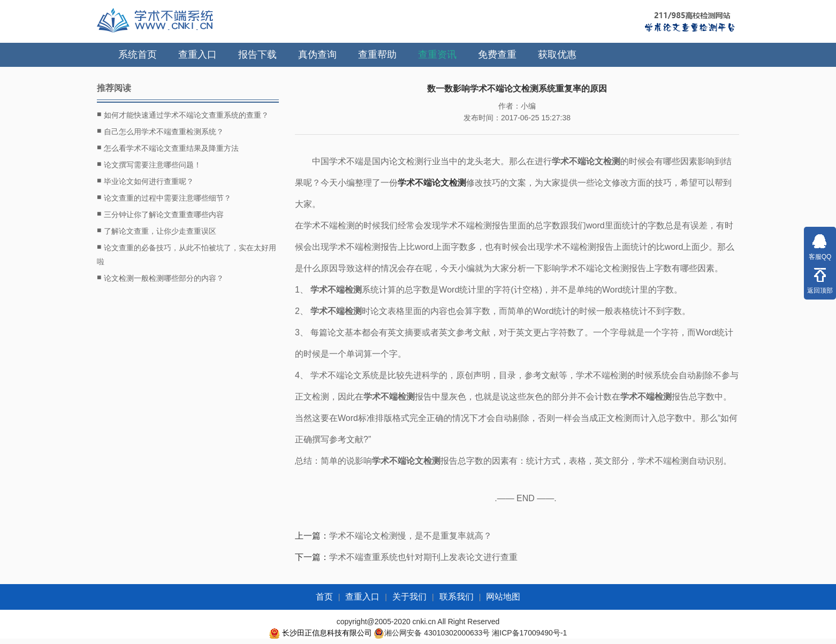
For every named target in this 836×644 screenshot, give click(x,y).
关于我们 (409, 597)
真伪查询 (317, 55)
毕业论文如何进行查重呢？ (145, 181)
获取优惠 (557, 55)
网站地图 (503, 597)
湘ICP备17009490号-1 (529, 633)
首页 (324, 597)
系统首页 (138, 55)
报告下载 (257, 55)
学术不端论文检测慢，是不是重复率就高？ (411, 536)
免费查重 (497, 55)
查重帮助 (377, 55)
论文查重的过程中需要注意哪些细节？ (164, 197)
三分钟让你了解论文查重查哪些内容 (160, 214)
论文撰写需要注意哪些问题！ (149, 164)
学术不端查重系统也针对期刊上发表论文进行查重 (423, 557)
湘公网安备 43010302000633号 (437, 633)
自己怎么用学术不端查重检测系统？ (160, 131)
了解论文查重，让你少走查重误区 (157, 231)
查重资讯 (437, 55)
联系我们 (457, 597)
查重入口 (197, 55)
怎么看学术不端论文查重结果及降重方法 (168, 148)
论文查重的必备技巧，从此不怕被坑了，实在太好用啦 (187, 253)
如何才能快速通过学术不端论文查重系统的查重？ (183, 114)
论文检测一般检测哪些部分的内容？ (160, 278)
